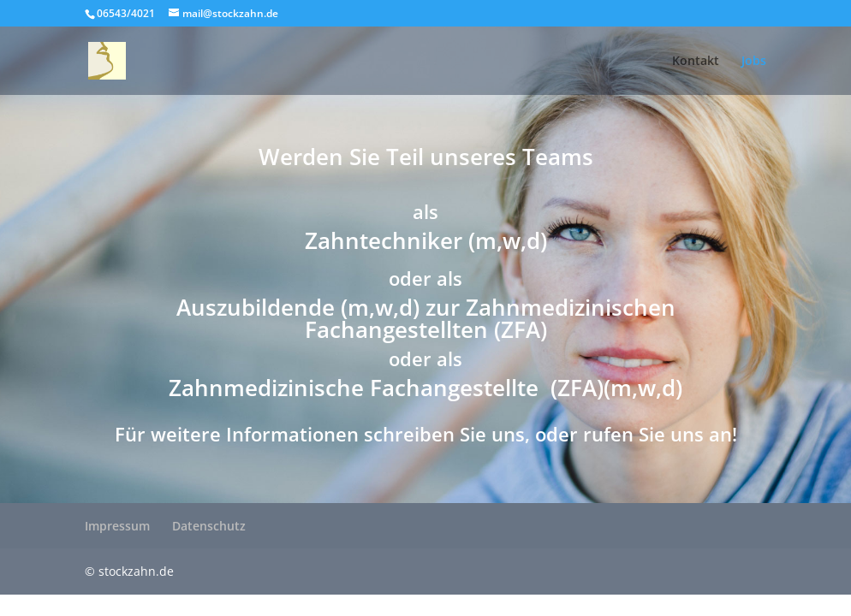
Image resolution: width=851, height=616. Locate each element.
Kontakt (696, 62)
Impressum (117, 526)
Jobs (754, 62)
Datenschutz (209, 526)
